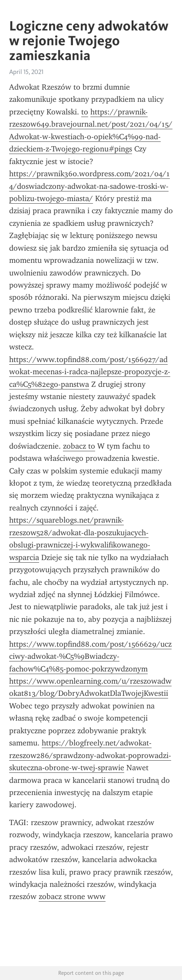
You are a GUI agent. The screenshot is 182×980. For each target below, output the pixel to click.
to (85, 112)
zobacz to (79, 446)
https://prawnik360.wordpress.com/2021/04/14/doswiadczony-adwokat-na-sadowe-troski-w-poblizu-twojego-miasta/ (89, 186)
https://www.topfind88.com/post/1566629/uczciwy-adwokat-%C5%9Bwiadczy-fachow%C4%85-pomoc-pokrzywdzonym (90, 656)
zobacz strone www (72, 896)
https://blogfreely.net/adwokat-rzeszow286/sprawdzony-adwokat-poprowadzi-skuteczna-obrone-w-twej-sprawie (90, 755)
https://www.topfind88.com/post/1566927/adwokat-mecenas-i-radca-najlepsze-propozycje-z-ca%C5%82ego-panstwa (90, 372)
